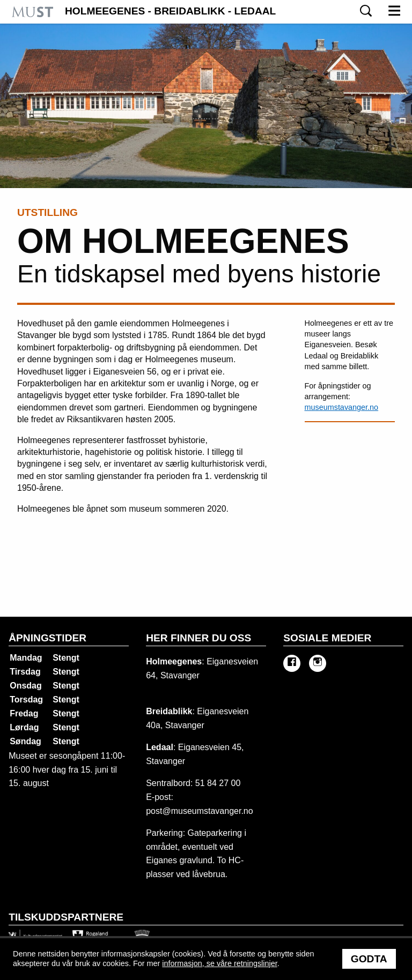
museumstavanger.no (342, 407)
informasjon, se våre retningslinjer (219, 963)
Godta (369, 959)
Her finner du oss (198, 638)
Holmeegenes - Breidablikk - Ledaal (170, 11)
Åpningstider (47, 638)
